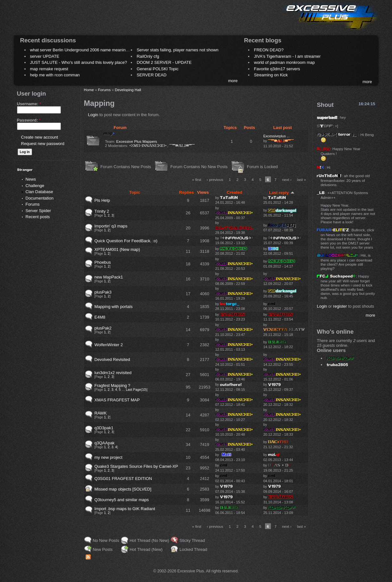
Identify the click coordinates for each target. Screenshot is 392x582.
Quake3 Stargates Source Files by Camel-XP (136, 466)
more (233, 81)
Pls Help (102, 200)
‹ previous (215, 180)
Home (89, 90)
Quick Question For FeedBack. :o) (126, 241)
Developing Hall (128, 90)
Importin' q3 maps (111, 226)
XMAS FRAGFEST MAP (117, 400)
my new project (108, 457)
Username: (29, 104)
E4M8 (100, 317)
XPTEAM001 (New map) (117, 249)
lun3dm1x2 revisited (113, 373)
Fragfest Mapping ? (113, 385)
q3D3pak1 (104, 428)
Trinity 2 (102, 211)
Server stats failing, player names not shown (177, 50)
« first (197, 180)
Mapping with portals (114, 307)
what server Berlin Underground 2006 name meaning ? (81, 50)
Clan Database (39, 192)
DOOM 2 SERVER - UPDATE (164, 62)
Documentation (40, 198)
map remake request (49, 69)
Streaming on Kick (271, 75)
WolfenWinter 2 (109, 345)
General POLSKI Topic (158, 69)
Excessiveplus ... (276, 136)
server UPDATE (45, 56)
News (31, 179)
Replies (187, 192)
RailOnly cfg (148, 56)
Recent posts (38, 217)
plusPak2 (103, 328)
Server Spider (38, 211)
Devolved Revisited (112, 359)
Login (93, 115)
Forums (33, 204)
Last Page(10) (136, 390)
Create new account (40, 137)
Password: (29, 120)
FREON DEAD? (269, 50)
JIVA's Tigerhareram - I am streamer (287, 56)
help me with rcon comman (55, 75)
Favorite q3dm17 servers (277, 69)
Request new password (43, 144)
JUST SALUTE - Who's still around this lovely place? (79, 62)
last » (302, 180)
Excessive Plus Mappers (137, 141)
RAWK (101, 413)
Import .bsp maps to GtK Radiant (125, 509)
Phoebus (103, 262)
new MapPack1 (109, 277)
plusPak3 (103, 292)
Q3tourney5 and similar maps (122, 500)
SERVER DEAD (151, 75)
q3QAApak (105, 443)
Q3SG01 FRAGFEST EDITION (123, 479)
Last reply (282, 193)
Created (234, 192)
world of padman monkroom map (284, 62)
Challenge (35, 186)
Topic (135, 192)
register (340, 306)
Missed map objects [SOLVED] (123, 489)
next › (287, 180)
